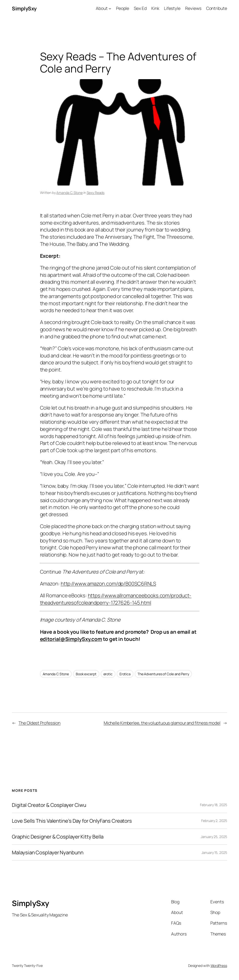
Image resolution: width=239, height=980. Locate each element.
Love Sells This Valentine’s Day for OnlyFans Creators (72, 821)
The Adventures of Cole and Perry (163, 674)
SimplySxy (24, 8)
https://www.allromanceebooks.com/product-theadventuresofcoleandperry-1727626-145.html (116, 599)
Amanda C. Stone (70, 193)
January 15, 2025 (214, 852)
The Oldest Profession (40, 723)
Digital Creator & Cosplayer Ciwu (49, 805)
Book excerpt (86, 674)
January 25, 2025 (214, 837)
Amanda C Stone (56, 674)
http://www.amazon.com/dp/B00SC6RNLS (109, 583)
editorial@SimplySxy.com (71, 639)
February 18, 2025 (213, 805)
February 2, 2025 (214, 821)
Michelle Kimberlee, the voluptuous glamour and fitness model (162, 723)
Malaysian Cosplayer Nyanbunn (48, 852)
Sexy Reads (96, 193)
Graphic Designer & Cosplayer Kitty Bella (58, 837)
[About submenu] (110, 8)
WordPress (219, 966)
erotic (108, 674)
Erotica (125, 674)
